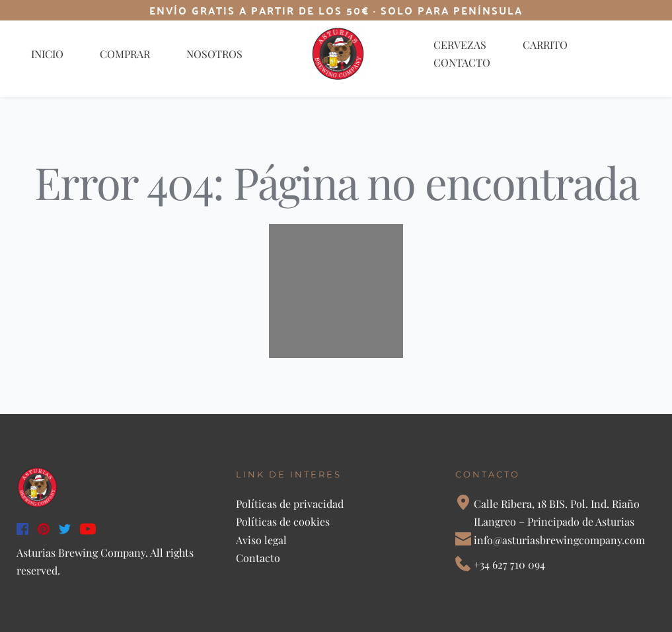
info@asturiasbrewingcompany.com (559, 540)
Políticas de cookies (283, 521)
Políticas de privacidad (291, 504)
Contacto (258, 558)
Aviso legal (261, 540)
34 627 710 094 (512, 564)
